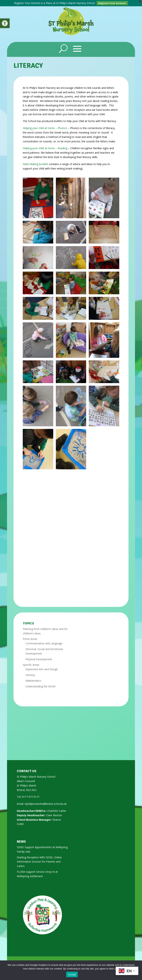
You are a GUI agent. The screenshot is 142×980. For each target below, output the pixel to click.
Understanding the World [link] (40, 686)
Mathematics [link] (33, 681)
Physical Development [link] (39, 659)
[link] (5, 23)
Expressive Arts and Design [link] (42, 669)
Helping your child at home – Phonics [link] (45, 128)
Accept (72, 975)
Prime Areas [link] (30, 639)
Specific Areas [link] (31, 665)
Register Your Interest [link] (112, 3)
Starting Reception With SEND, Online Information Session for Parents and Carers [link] (39, 862)
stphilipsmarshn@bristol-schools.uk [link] (46, 804)
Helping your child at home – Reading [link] (45, 148)
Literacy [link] (30, 675)
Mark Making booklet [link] (35, 164)
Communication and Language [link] (44, 643)
